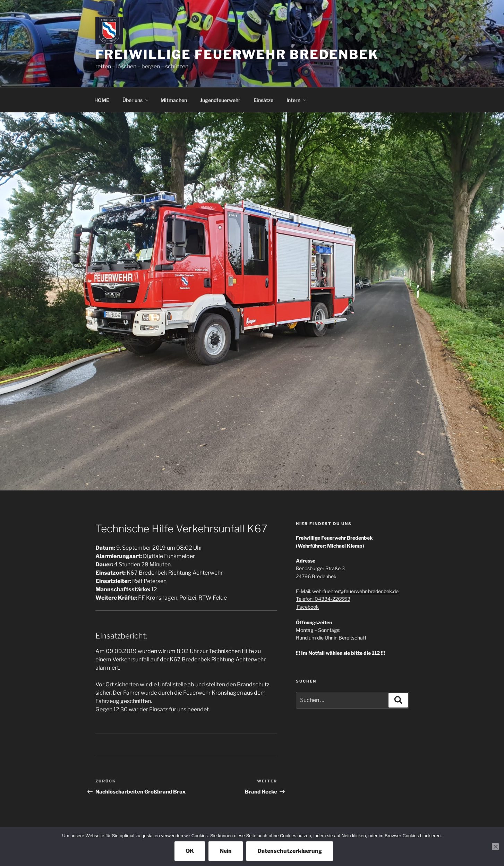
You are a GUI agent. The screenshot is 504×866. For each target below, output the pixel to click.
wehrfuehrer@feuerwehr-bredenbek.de (355, 591)
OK (190, 851)
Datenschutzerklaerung (290, 851)
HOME (102, 100)
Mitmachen (174, 100)
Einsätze (263, 100)
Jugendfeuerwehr (220, 100)
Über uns (136, 100)
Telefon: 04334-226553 (323, 599)
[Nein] (495, 847)
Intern (297, 100)
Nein (226, 851)
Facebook (307, 607)
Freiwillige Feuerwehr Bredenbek (237, 54)
